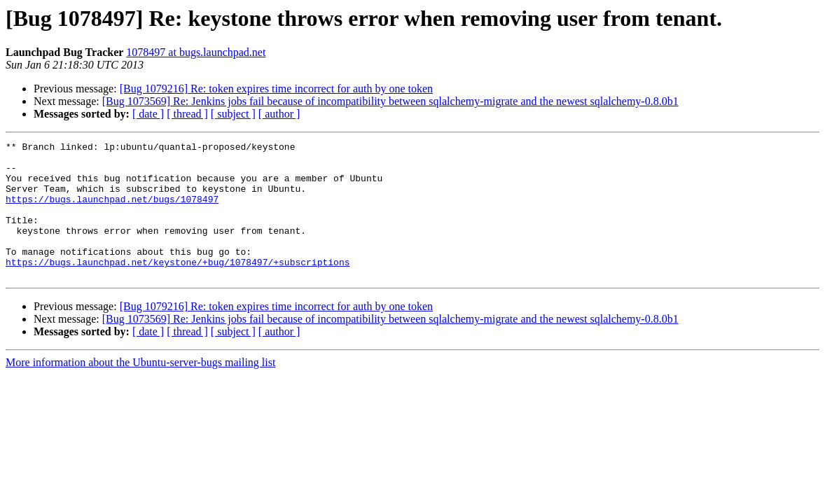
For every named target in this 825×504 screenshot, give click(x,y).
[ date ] (148, 114)
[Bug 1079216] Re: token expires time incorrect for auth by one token (276, 89)
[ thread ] (187, 114)
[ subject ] (233, 114)
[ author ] (279, 114)
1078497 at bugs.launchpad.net (196, 52)
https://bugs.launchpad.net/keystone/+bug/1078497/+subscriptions (178, 287)
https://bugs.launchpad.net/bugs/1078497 (112, 211)
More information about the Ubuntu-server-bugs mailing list (140, 390)
